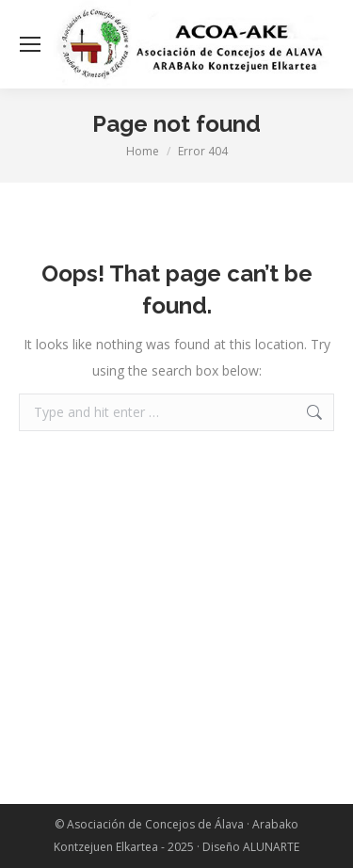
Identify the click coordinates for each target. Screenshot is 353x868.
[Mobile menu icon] (30, 44)
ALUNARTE (271, 847)
